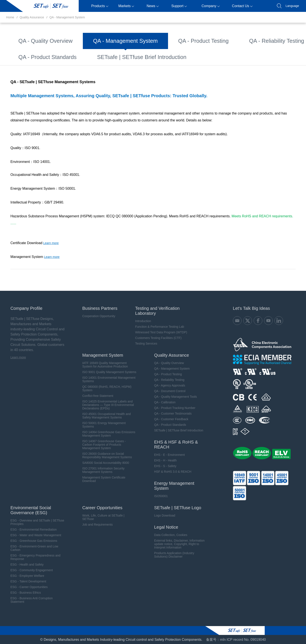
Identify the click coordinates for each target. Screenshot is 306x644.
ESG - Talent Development (24, 581)
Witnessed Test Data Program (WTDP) (158, 332)
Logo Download (162, 515)
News (153, 6)
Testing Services (143, 343)
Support (179, 6)
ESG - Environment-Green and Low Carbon (30, 548)
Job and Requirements (94, 524)
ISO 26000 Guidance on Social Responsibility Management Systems (104, 455)
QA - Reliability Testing (190, 39)
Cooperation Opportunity (95, 316)
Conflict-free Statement (94, 396)
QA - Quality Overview (32, 39)
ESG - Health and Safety (23, 564)
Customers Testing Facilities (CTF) (155, 338)
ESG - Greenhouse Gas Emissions (29, 541)
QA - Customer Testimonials (261, 50)
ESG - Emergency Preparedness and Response (31, 557)
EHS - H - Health (162, 460)
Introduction (140, 321)
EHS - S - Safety (162, 466)
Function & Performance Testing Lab (157, 326)
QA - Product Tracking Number (199, 50)
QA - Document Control (33, 50)
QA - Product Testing (140, 39)
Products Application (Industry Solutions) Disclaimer (171, 555)
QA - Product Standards (89, 61)
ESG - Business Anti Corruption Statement (27, 600)
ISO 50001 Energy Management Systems (100, 425)
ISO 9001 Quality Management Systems (106, 372)
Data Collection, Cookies (168, 535)
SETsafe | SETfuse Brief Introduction (153, 61)
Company (211, 6)
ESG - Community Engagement (27, 570)
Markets (126, 6)
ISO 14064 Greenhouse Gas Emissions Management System (105, 434)
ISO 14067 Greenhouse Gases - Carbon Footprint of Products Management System (100, 444)
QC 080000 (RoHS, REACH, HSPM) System (103, 388)
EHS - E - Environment (167, 455)
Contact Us (242, 6)
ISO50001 (158, 496)
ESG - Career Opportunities (25, 587)
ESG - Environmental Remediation (29, 529)
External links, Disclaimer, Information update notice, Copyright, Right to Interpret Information (176, 544)
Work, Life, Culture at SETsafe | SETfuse (100, 517)
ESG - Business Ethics (21, 592)
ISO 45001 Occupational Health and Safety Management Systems (103, 415)
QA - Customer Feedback (34, 61)
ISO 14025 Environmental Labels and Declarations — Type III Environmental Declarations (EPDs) (105, 405)
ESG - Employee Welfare (23, 576)
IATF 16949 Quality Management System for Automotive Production (102, 364)
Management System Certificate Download (100, 479)
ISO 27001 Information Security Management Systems (100, 470)
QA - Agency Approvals (243, 39)
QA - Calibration (146, 50)
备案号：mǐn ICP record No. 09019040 (236, 639)
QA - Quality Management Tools (92, 50)
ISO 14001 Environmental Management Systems (105, 379)
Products (100, 6)
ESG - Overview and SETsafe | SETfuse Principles (33, 522)
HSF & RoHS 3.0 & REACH (170, 471)
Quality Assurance (32, 17)
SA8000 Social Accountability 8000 (102, 463)
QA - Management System (67, 17)
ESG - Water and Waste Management (31, 535)
